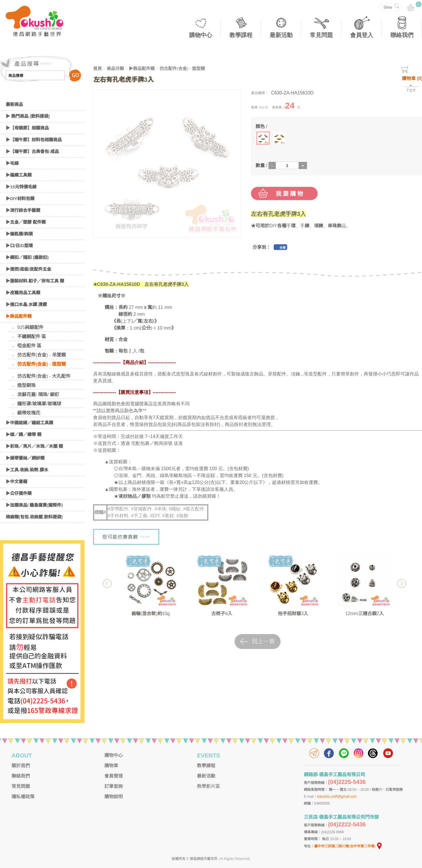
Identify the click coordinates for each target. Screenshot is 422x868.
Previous (107, 583)
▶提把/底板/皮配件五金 (28, 269)
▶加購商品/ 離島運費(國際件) (34, 505)
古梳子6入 (222, 614)
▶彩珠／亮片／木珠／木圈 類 (34, 446)
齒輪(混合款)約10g (150, 614)
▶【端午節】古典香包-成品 (32, 151)
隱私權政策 (23, 797)
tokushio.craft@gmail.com (337, 797)
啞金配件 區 (29, 346)
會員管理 (114, 776)
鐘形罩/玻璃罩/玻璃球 (39, 404)
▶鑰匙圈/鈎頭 (19, 234)
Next (401, 583)
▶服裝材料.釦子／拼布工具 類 (35, 281)
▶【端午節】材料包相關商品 (34, 140)
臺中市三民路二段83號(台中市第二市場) (348, 846)
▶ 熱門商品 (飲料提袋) (28, 116)
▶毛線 (12, 163)
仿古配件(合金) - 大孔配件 (44, 376)
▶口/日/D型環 (19, 246)
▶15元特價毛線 (21, 187)
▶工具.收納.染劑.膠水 (27, 470)
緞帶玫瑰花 (29, 413)
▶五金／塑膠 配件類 (26, 222)
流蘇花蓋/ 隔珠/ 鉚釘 (38, 395)
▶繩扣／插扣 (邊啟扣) (27, 257)
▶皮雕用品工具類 (23, 293)
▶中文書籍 (17, 482)
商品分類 (115, 68)
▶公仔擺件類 (19, 493)
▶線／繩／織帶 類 (24, 434)
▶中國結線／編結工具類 (29, 423)
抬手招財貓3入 (293, 614)
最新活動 (281, 35)
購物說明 (114, 797)
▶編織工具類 (19, 175)
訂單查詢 (114, 786)
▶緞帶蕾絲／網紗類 (25, 458)
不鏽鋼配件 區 (32, 337)
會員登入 (362, 35)
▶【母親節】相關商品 (27, 128)
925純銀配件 (30, 327)
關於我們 (21, 766)
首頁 (97, 68)
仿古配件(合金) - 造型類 (42, 364)
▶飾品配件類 (19, 316)
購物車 (111, 766)
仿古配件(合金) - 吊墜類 (42, 355)
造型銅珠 (26, 385)
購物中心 (201, 35)
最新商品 (14, 104)
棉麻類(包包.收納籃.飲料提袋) (34, 517)
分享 (283, 248)
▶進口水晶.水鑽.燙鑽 (26, 304)
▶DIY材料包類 (20, 198)
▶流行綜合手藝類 (23, 210)
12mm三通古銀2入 (364, 614)
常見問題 (321, 35)
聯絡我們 (402, 35)
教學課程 (241, 35)
